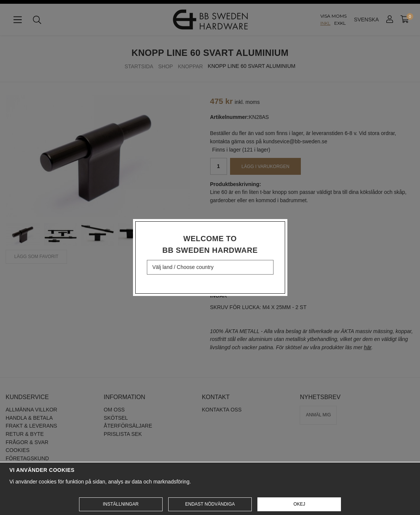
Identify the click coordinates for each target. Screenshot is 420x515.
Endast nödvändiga (210, 504)
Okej (299, 504)
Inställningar (120, 504)
